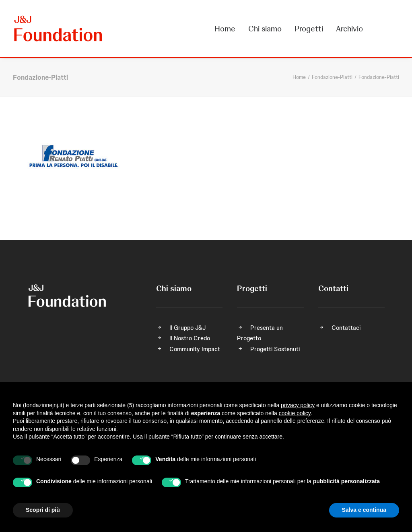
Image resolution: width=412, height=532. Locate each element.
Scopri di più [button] (43, 510)
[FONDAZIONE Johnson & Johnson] (59, 29)
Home (225, 29)
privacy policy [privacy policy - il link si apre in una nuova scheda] (298, 405)
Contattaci (346, 328)
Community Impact (195, 349)
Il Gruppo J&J (187, 328)
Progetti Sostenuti (275, 349)
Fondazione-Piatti (332, 77)
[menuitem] (228, 29)
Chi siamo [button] (265, 29)
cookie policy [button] (295, 413)
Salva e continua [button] (364, 510)
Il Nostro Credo (190, 338)
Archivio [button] (349, 29)
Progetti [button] (309, 29)
